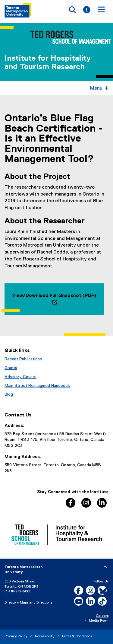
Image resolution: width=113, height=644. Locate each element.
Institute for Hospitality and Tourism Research (48, 63)
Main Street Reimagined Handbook (37, 386)
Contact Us (18, 415)
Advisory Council (20, 377)
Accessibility (44, 636)
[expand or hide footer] (105, 567)
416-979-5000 (20, 591)
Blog (9, 394)
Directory (12, 603)
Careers (102, 616)
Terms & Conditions (77, 636)
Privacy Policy (16, 636)
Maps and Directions (36, 603)
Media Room (99, 621)
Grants (11, 368)
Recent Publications (23, 359)
